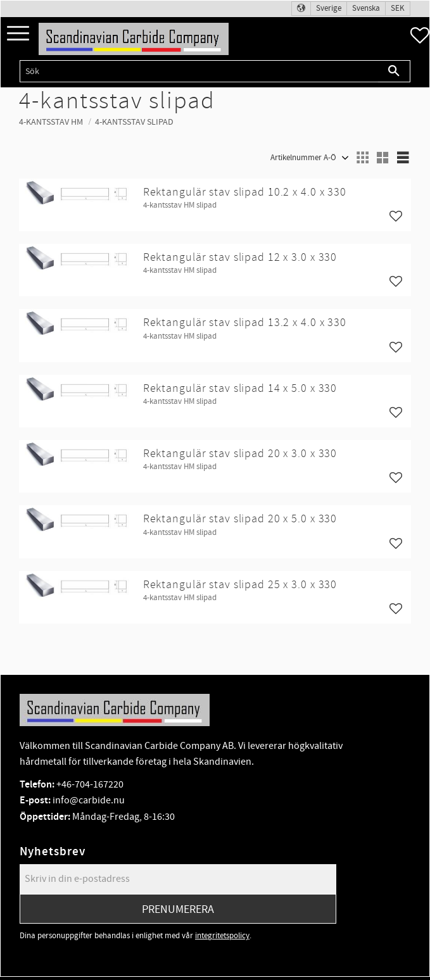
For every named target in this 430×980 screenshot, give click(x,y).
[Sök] (394, 71)
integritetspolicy (222, 936)
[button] (18, 34)
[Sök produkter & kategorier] (199, 71)
